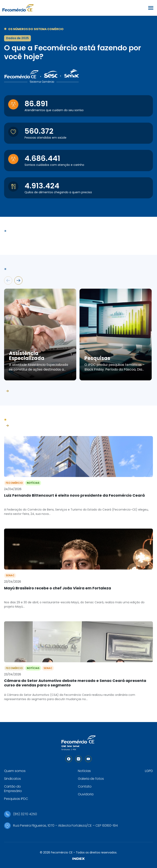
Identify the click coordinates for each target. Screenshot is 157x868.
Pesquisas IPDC (16, 799)
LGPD (149, 771)
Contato (85, 786)
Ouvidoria (86, 794)
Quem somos (15, 771)
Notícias (84, 771)
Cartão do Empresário (13, 789)
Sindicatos (12, 779)
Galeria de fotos (91, 779)
